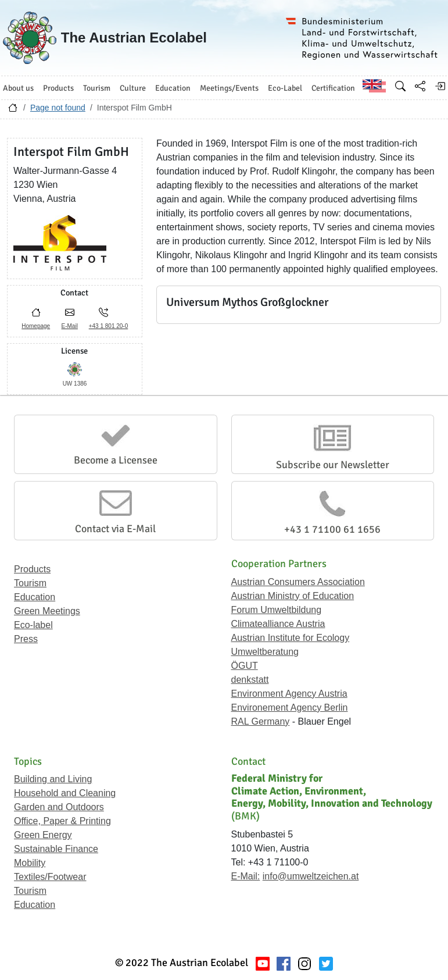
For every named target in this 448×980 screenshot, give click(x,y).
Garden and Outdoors (59, 807)
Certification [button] (333, 88)
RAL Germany (261, 721)
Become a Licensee (116, 460)
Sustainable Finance (56, 849)
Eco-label (33, 625)
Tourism (30, 583)
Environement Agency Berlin (290, 708)
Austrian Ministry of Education (293, 596)
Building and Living (53, 779)
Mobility (30, 863)
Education (35, 597)
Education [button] (173, 88)
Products (32, 569)
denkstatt (250, 680)
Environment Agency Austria (289, 694)
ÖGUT (245, 666)
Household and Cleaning (65, 793)
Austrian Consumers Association (298, 582)
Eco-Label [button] (285, 88)
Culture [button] (133, 88)
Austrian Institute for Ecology (291, 638)
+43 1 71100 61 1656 (332, 529)
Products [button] (58, 88)
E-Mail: (246, 876)
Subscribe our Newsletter (333, 465)
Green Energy (43, 835)
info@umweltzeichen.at (311, 876)
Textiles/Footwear (50, 877)
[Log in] (440, 86)
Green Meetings (47, 611)
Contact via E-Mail (115, 529)
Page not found (58, 108)
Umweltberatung (265, 652)
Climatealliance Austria (278, 624)
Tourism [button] (97, 88)
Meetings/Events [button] (229, 88)
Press (26, 639)
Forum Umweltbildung (277, 610)
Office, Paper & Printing (62, 821)
